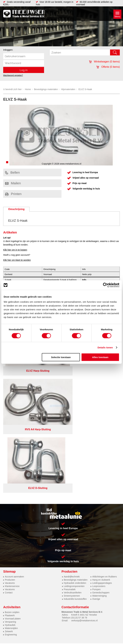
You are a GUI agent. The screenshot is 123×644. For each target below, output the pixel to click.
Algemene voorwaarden (103, 509)
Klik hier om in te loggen (15, 250)
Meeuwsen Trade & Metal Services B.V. (38, 509)
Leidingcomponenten (74, 447)
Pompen (96, 450)
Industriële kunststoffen (75, 460)
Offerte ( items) (108, 67)
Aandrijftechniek (72, 438)
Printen (13, 194)
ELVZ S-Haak (85, 89)
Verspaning (10, 483)
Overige (96, 460)
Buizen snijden (12, 473)
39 (90, 522)
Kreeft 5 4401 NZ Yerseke (84, 476)
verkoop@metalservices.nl (84, 482)
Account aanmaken (14, 438)
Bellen (12, 172)
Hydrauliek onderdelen (75, 444)
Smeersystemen (72, 457)
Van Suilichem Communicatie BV (53, 518)
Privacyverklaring (80, 509)
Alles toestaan (100, 357)
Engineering (11, 496)
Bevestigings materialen (46, 89)
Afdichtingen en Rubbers (105, 438)
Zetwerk (9, 492)
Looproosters (99, 447)
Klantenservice (12, 447)
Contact (9, 454)
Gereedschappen (101, 454)
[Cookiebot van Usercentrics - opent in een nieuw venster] (105, 285)
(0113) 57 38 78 (79, 479)
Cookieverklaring (61, 512)
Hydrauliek (10, 486)
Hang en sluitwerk (101, 441)
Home (28, 89)
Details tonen (105, 347)
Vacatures (10, 444)
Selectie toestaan (61, 357)
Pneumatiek (70, 450)
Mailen (13, 183)
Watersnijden (11, 489)
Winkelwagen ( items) (104, 62)
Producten (10, 441)
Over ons (63, 509)
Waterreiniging (99, 457)
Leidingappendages (102, 444)
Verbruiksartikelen (73, 454)
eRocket (88, 518)
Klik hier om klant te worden (17, 260)
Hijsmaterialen (68, 89)
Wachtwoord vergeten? (13, 75)
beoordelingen (99, 522)
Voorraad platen (13, 480)
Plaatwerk (10, 476)
